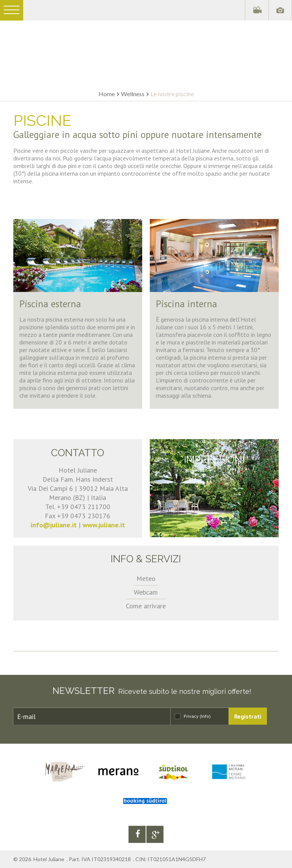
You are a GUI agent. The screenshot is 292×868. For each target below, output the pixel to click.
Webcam (146, 592)
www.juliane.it (104, 525)
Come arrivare (146, 606)
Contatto (78, 453)
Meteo (146, 578)
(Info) (205, 716)
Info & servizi (146, 559)
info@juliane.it (54, 525)
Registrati (248, 716)
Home (107, 94)
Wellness (133, 94)
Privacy (197, 716)
